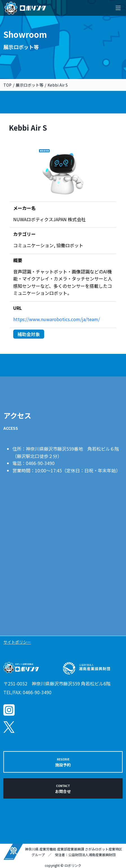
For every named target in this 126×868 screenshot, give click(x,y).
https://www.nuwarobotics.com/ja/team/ (57, 319)
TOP (7, 85)
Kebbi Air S (58, 85)
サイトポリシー (17, 642)
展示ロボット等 (30, 85)
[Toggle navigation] (118, 8)
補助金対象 (29, 334)
